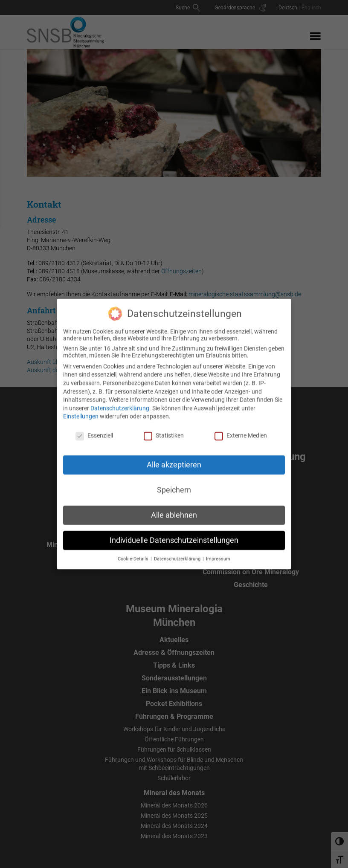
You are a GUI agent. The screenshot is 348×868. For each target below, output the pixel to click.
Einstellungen (81, 410)
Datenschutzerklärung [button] (178, 552)
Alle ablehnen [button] (174, 508)
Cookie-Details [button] (134, 552)
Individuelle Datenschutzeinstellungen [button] (174, 533)
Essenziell (94, 429)
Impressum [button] (218, 552)
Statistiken (164, 429)
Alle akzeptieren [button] (174, 458)
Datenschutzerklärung (120, 401)
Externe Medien (241, 429)
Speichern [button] (174, 483)
